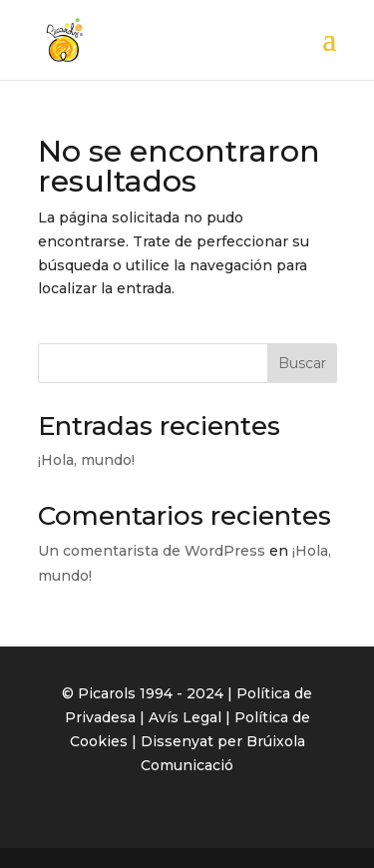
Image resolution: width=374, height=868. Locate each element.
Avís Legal (185, 717)
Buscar (302, 363)
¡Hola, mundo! (86, 460)
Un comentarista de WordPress (152, 551)
